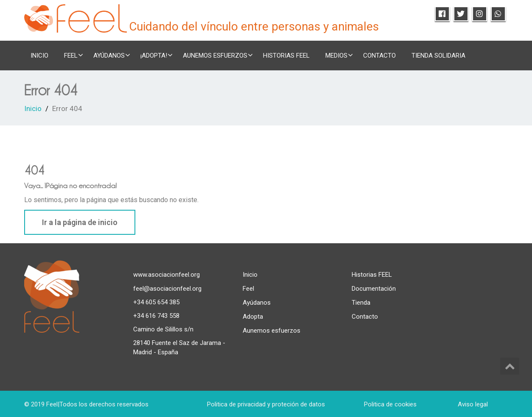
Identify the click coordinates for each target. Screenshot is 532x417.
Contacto (379, 56)
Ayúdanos (112, 55)
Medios (339, 55)
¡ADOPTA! (157, 55)
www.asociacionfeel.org (167, 275)
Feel (248, 289)
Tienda (361, 303)
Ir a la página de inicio (80, 222)
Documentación (374, 289)
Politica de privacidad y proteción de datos (266, 404)
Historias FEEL (286, 56)
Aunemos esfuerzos (218, 55)
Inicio (39, 56)
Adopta (253, 317)
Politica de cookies (390, 404)
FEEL (74, 55)
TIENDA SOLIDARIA (438, 56)
